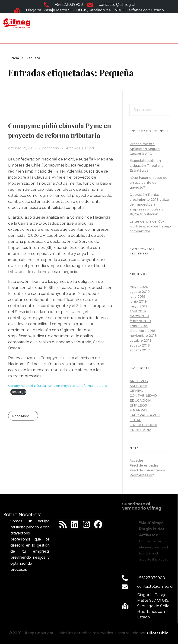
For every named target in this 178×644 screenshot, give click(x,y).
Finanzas (138, 410)
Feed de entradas (144, 465)
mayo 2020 (139, 287)
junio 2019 (138, 301)
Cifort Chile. (158, 633)
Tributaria (140, 430)
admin (54, 148)
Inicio (15, 58)
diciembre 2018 (142, 331)
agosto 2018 (140, 345)
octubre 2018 (141, 340)
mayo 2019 (138, 306)
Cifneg (136, 391)
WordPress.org (142, 475)
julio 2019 (137, 297)
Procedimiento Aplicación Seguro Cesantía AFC (145, 149)
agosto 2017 (140, 350)
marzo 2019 (139, 316)
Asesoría (138, 386)
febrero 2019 (140, 321)
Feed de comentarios (147, 470)
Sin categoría (143, 425)
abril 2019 (138, 311)
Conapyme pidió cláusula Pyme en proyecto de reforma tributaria (58, 386)
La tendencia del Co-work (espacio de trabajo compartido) (150, 226)
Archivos (73, 148)
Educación (140, 400)
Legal (89, 148)
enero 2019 (139, 326)
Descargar (18, 392)
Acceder (136, 460)
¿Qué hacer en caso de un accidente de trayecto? (148, 183)
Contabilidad (143, 396)
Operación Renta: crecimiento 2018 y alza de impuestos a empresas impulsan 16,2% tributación (149, 204)
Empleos (138, 405)
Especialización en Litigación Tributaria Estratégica (146, 166)
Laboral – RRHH (145, 415)
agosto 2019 (140, 292)
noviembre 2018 (143, 336)
